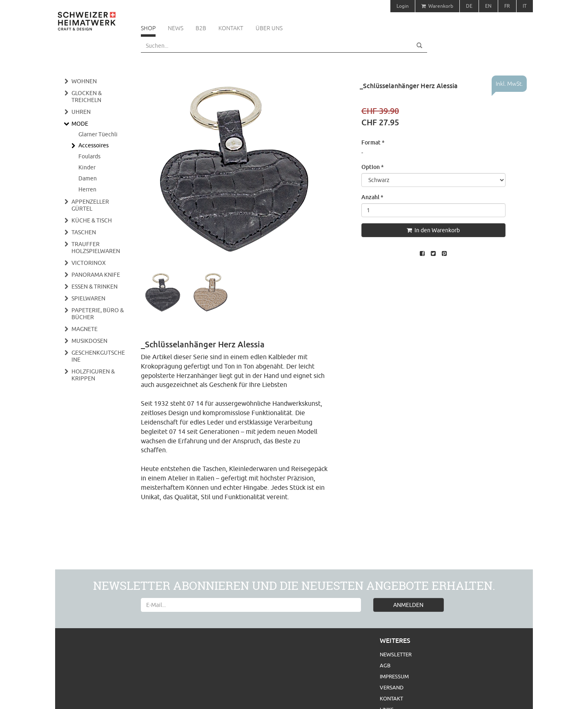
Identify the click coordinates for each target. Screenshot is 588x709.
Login (403, 6)
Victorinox (89, 263)
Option (373, 167)
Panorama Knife (96, 275)
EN (488, 6)
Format (373, 142)
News (176, 28)
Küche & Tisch (92, 220)
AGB (385, 665)
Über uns (269, 28)
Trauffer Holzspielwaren (96, 248)
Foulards (89, 156)
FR (507, 6)
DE (469, 6)
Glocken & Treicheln (87, 97)
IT (525, 6)
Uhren (81, 112)
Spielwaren (88, 298)
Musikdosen (89, 341)
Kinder (87, 167)
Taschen (84, 232)
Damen (88, 178)
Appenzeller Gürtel (90, 205)
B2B (201, 28)
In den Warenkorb (433, 230)
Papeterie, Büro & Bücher (98, 314)
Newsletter (396, 654)
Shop (148, 28)
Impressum (394, 676)
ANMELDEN (408, 605)
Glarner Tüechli (98, 134)
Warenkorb (437, 6)
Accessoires (94, 145)
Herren (87, 189)
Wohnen (84, 81)
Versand (392, 687)
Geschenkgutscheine (98, 356)
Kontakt (231, 28)
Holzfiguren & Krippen (93, 375)
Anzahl (372, 197)
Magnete (85, 329)
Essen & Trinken (95, 287)
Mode (80, 124)
